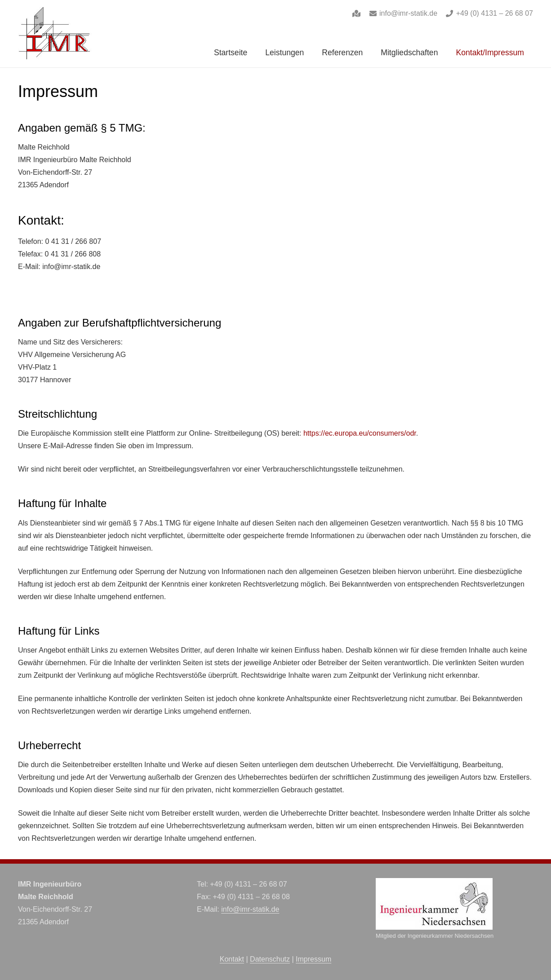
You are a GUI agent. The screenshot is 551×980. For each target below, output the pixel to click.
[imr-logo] (55, 34)
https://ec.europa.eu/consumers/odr (360, 433)
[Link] (356, 13)
